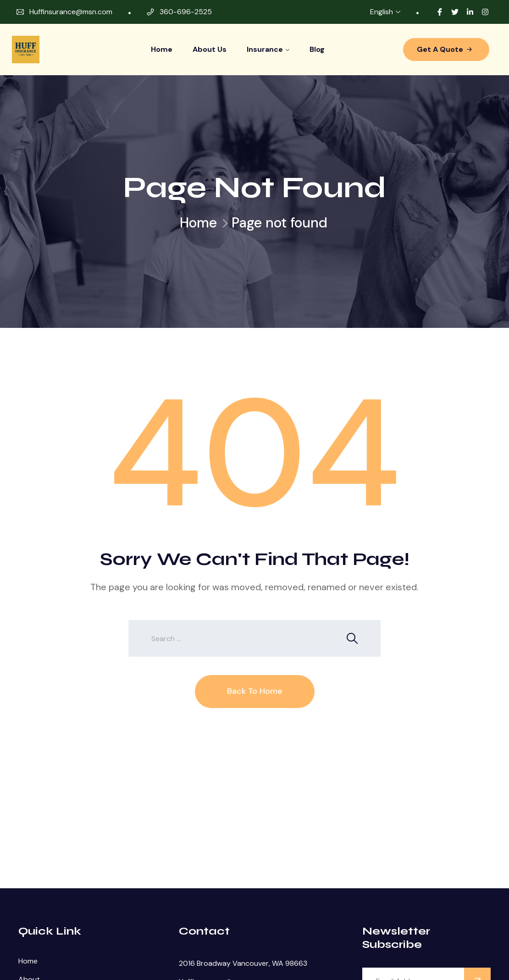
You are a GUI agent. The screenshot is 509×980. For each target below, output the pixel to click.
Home (162, 49)
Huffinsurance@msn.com (71, 12)
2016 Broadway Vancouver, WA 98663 (243, 963)
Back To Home (255, 691)
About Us (210, 49)
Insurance (265, 49)
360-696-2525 (186, 12)
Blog (317, 49)
